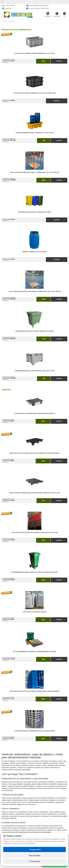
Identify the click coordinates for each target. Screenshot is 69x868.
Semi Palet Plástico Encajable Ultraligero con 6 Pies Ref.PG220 (34, 453)
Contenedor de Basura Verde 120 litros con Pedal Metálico (34, 572)
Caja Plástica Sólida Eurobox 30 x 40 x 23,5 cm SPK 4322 (34, 93)
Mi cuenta (57, 14)
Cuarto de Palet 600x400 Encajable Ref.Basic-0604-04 (34, 414)
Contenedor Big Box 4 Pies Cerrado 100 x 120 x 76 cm (34, 371)
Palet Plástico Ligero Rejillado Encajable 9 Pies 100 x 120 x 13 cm (35, 493)
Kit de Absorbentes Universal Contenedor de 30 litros (34, 652)
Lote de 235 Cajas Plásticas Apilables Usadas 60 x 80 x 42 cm (35, 533)
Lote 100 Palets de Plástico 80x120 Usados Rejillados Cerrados (34, 691)
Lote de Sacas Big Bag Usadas (34, 612)
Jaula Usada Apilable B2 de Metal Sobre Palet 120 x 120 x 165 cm (34, 172)
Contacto (48, 14)
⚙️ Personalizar (34, 861)
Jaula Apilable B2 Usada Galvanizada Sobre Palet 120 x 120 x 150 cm (34, 291)
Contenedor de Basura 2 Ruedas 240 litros (35, 212)
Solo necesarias (35, 856)
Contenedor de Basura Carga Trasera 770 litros (35, 331)
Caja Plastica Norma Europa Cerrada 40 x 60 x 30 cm (34, 53)
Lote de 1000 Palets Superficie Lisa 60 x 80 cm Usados (35, 731)
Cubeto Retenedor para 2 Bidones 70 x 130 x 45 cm (34, 133)
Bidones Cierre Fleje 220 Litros (34, 252)
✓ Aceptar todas (35, 850)
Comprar (59, 61)
